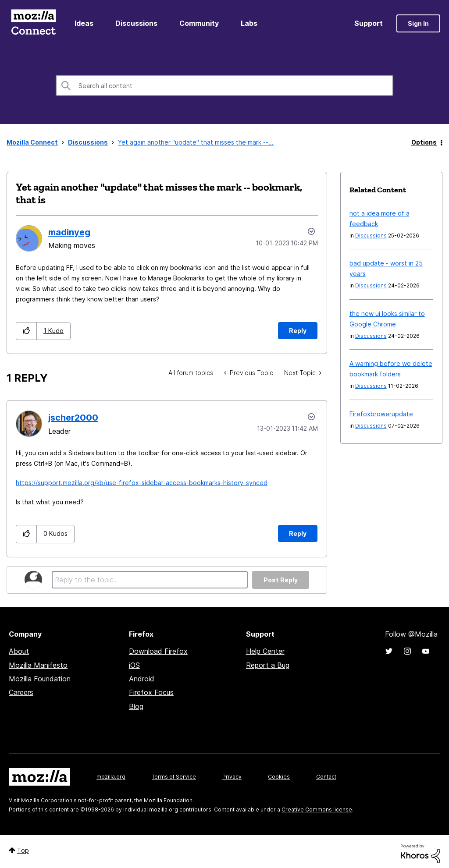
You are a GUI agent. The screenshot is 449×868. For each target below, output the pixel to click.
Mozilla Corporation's (49, 800)
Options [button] (424, 142)
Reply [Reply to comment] (298, 533)
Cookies (279, 777)
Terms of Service (174, 777)
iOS (134, 665)
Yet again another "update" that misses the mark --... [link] (196, 142)
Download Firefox (158, 651)
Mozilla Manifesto (38, 665)
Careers (21, 692)
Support (369, 23)
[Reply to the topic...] (150, 580)
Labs (249, 23)
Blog (136, 706)
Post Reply (281, 580)
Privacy (232, 777)
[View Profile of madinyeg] (69, 232)
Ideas (84, 23)
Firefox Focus (151, 692)
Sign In (418, 23)
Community (199, 23)
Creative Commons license (317, 810)
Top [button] (23, 850)
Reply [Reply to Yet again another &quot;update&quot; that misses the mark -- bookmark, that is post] (298, 331)
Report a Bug (268, 665)
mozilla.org (111, 777)
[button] (27, 331)
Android (142, 679)
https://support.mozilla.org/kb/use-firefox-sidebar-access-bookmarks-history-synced (142, 483)
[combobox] (224, 85)
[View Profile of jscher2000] (73, 418)
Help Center (265, 651)
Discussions (136, 23)
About (19, 651)
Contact (326, 777)
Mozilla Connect (33, 23)
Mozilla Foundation (40, 679)
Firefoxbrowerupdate (381, 414)
